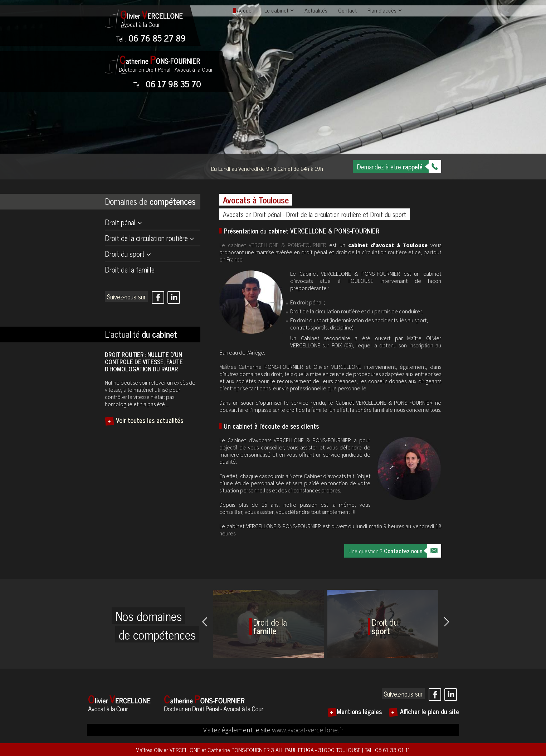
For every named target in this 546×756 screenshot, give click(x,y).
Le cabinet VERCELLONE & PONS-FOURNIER (273, 245)
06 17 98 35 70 (167, 85)
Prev (205, 622)
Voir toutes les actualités (150, 420)
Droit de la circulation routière (146, 238)
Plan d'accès (382, 10)
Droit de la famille (130, 269)
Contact (347, 10)
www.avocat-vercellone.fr (308, 730)
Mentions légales (359, 711)
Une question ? (386, 551)
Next (447, 622)
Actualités (316, 10)
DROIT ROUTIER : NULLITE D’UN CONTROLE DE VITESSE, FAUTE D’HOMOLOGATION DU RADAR (144, 362)
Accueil (245, 10)
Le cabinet (276, 10)
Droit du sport (125, 254)
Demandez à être (390, 167)
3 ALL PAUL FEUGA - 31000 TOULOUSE (316, 750)
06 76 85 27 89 (151, 39)
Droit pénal (120, 222)
